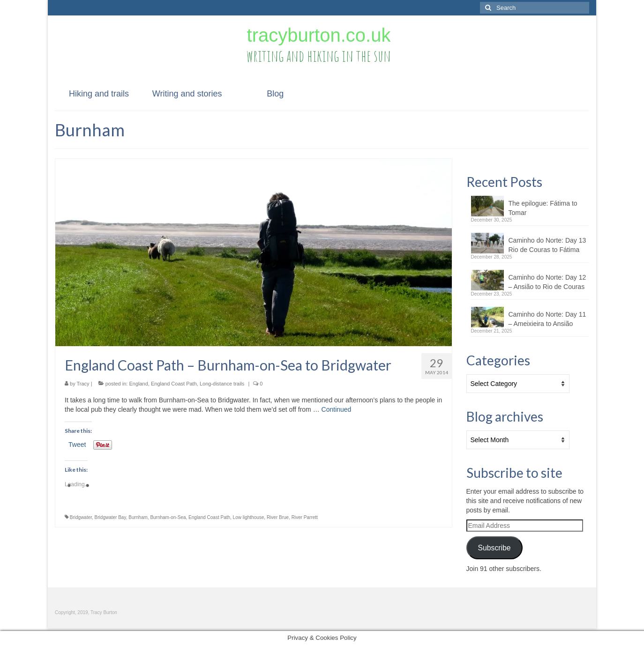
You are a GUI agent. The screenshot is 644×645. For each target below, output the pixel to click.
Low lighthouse (249, 517)
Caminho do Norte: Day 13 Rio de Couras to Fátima (547, 245)
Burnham (138, 517)
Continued (337, 409)
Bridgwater (81, 517)
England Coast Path (174, 384)
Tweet (77, 445)
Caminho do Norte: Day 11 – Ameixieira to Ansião (547, 319)
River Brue (278, 517)
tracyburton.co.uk (319, 35)
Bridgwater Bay (110, 517)
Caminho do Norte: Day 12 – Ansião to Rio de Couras (547, 282)
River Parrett (305, 517)
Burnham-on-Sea (168, 517)
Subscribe (494, 548)
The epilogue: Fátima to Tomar (543, 208)
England (138, 384)
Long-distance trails (222, 384)
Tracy (83, 384)
